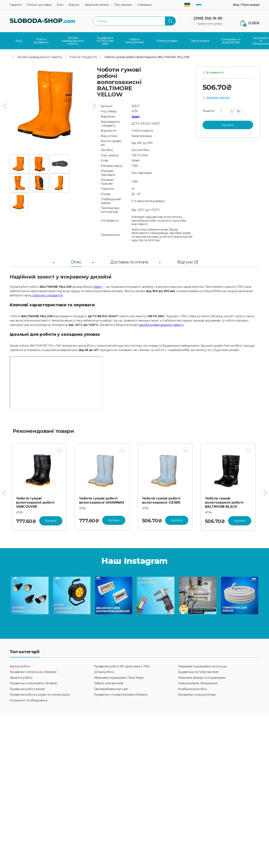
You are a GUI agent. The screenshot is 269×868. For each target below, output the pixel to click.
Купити (228, 125)
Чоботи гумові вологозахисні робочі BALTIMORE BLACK (224, 502)
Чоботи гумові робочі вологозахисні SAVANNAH (102, 500)
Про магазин (123, 5)
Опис (76, 262)
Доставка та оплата (129, 262)
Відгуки (74, 5)
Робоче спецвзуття (83, 57)
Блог (60, 5)
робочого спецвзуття (48, 295)
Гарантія (16, 5)
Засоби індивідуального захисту (39, 57)
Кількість (208, 111)
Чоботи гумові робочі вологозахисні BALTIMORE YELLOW (147, 57)
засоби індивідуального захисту (161, 325)
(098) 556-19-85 (208, 18)
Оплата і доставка (39, 5)
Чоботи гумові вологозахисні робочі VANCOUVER (35, 502)
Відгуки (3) (188, 262)
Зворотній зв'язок (97, 5)
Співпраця (144, 5)
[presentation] (5, 106)
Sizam (135, 116)
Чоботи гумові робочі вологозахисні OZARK (161, 500)
